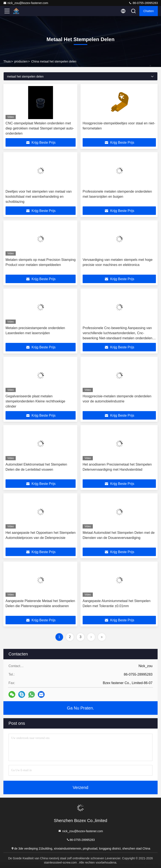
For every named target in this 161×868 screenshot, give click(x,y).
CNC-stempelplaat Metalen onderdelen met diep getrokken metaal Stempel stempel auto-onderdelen (40, 128)
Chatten (149, 11)
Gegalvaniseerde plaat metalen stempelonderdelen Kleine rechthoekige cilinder (35, 401)
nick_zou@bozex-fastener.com (26, 3)
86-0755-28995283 (143, 3)
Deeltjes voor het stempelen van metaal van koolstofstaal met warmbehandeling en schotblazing (39, 197)
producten (21, 61)
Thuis (7, 61)
